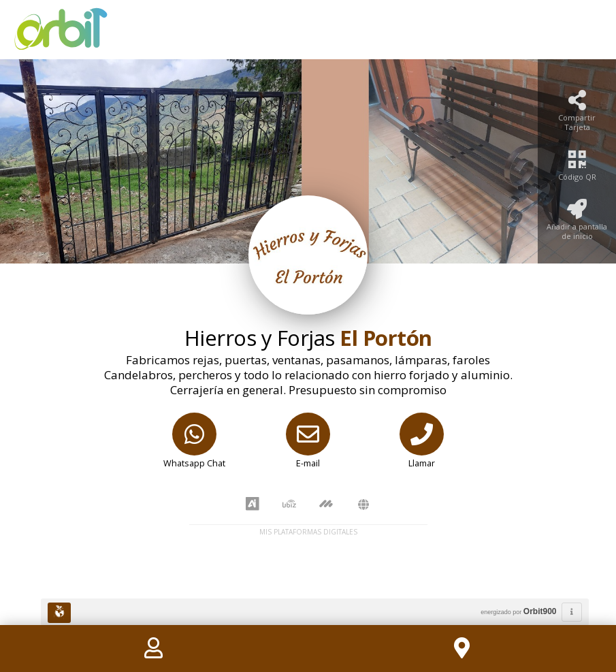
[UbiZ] (289, 505)
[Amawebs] (363, 505)
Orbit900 (540, 611)
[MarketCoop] (326, 505)
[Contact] (154, 649)
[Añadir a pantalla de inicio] (577, 224)
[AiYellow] (253, 505)
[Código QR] (577, 169)
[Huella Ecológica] (59, 613)
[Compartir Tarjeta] (577, 115)
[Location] (462, 649)
